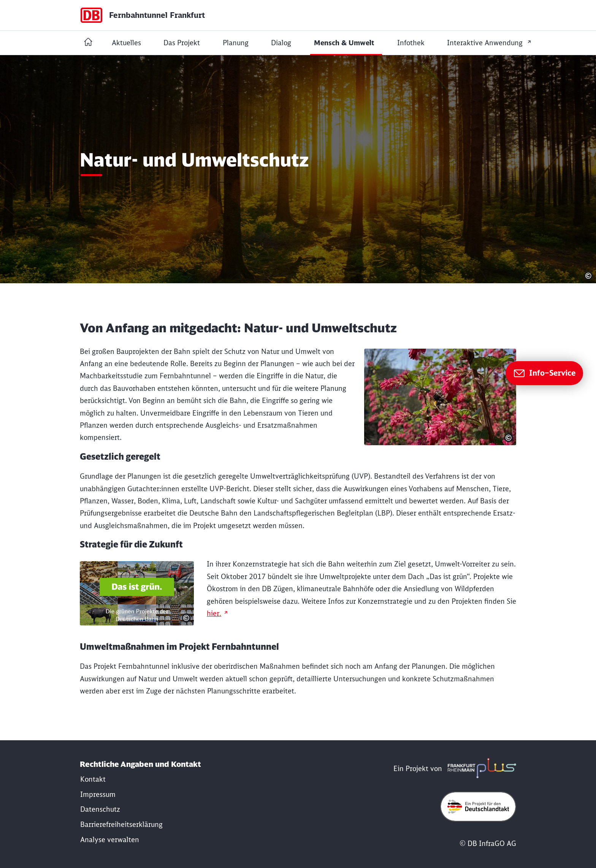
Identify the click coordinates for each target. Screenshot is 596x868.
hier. (214, 613)
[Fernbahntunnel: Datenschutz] (100, 809)
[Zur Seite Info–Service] (544, 373)
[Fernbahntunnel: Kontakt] (93, 779)
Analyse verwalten (110, 840)
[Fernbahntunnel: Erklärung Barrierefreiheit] (121, 824)
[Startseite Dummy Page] (142, 15)
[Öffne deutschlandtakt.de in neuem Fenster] (478, 806)
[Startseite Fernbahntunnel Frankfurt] (88, 43)
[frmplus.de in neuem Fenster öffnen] (480, 769)
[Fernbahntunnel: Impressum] (98, 794)
